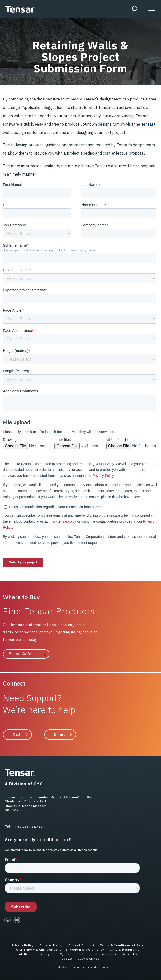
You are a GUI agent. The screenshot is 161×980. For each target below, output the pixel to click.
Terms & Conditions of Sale (122, 945)
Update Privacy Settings (80, 958)
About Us (130, 954)
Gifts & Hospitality (125, 950)
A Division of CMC (24, 784)
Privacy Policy (23, 945)
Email (60, 734)
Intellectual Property (34, 954)
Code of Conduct (81, 945)
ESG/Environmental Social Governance (86, 954)
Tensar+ (148, 124)
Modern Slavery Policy (87, 950)
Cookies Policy (51, 945)
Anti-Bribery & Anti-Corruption (40, 950)
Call (17, 734)
